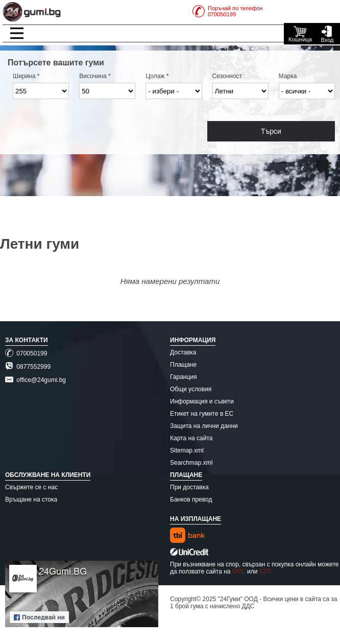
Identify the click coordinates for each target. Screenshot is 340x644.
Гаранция (184, 377)
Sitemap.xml (187, 450)
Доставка (183, 352)
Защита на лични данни (204, 426)
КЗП (265, 571)
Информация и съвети (202, 401)
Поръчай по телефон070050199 (228, 11)
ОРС (239, 571)
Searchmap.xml (191, 463)
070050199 (26, 353)
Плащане (183, 365)
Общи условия (191, 389)
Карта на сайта (191, 438)
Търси (271, 131)
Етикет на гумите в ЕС (202, 414)
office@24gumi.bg (35, 380)
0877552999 (28, 367)
